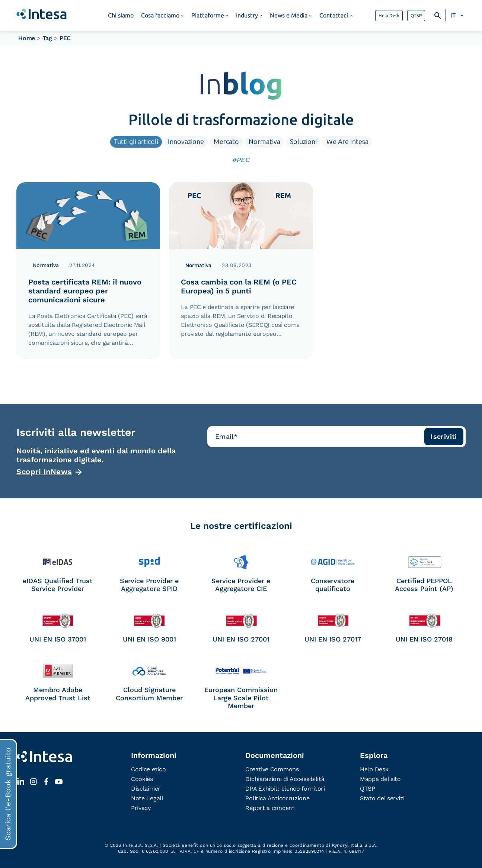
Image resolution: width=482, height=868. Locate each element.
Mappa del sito (380, 779)
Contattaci (334, 15)
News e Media (289, 15)
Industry (247, 15)
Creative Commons (272, 769)
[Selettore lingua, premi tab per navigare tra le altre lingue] (458, 16)
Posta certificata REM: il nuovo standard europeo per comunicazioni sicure (85, 291)
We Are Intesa (347, 142)
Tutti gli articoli (136, 142)
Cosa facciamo (160, 15)
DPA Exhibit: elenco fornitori (285, 789)
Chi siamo (121, 15)
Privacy (141, 808)
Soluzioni (303, 142)
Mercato (226, 142)
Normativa (264, 142)
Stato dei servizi (382, 798)
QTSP (416, 16)
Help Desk (389, 16)
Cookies (142, 779)
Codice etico (148, 769)
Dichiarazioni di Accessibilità (285, 779)
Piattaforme (208, 15)
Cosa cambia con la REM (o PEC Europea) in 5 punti (239, 286)
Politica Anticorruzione (277, 798)
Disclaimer (146, 789)
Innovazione (186, 142)
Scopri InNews (44, 472)
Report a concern (270, 808)
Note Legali (147, 798)
